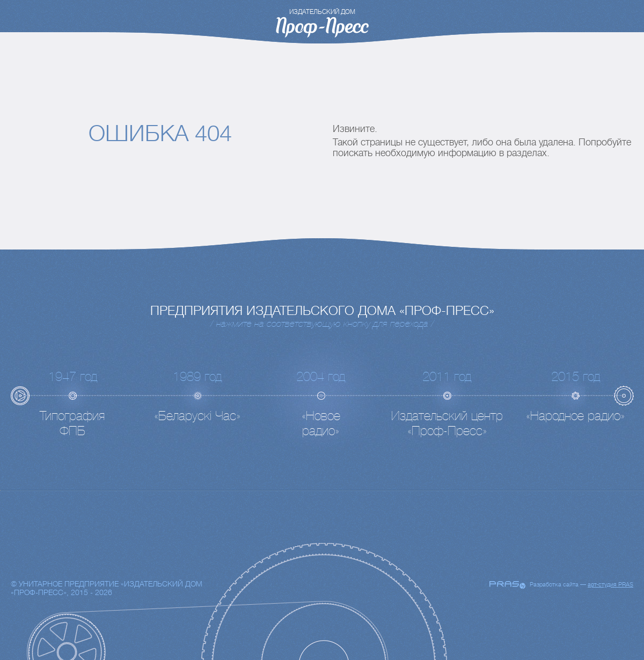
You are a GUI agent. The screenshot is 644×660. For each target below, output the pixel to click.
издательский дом (322, 12)
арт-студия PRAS (610, 585)
